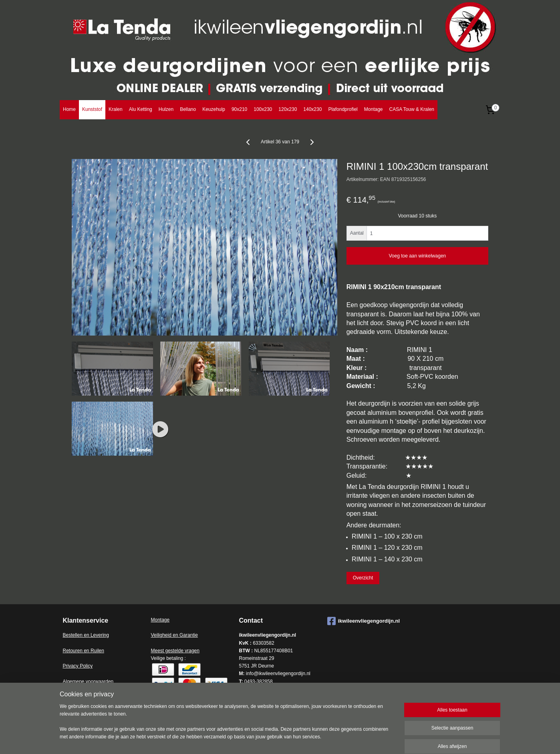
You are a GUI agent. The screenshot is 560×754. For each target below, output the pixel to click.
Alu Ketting (141, 109)
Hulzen (166, 109)
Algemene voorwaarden (88, 682)
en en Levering (93, 635)
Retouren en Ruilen (84, 651)
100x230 (263, 109)
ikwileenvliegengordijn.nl (364, 621)
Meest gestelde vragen (175, 651)
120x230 (288, 109)
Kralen (116, 109)
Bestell (70, 635)
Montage (374, 109)
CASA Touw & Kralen (412, 109)
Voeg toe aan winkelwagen (417, 256)
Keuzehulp (214, 109)
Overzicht (363, 578)
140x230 (312, 109)
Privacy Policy (78, 666)
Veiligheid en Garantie (174, 635)
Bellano (188, 109)
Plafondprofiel (343, 109)
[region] (227, 727)
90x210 (239, 109)
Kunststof (92, 109)
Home (69, 109)
